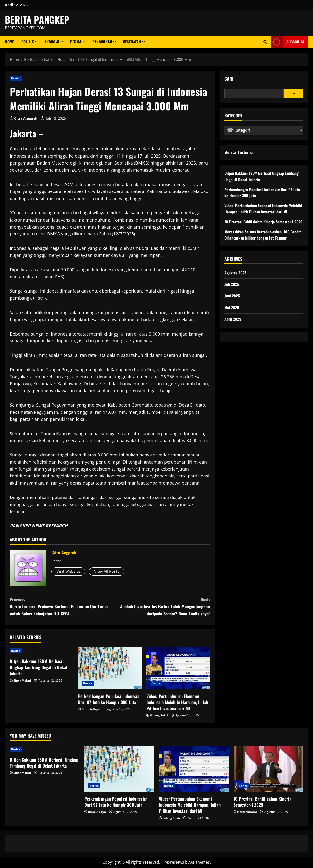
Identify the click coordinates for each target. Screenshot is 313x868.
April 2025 (233, 319)
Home (9, 42)
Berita (76, 42)
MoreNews (174, 862)
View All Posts (107, 571)
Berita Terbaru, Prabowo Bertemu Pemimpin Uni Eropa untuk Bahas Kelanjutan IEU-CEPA (60, 606)
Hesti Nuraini (247, 812)
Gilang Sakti (159, 715)
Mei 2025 (232, 307)
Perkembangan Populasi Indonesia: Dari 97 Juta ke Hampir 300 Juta (109, 699)
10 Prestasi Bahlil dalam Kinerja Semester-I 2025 (263, 222)
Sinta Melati (22, 681)
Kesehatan (132, 42)
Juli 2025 (232, 284)
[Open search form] (265, 42)
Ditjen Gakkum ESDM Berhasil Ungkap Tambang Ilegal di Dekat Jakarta (39, 667)
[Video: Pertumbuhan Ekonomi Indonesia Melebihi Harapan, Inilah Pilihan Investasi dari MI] (178, 668)
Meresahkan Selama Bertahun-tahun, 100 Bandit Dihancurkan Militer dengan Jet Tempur (263, 235)
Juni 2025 (232, 296)
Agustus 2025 (235, 273)
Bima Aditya (91, 709)
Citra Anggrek (26, 118)
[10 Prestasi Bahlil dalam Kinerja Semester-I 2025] (268, 769)
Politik (28, 42)
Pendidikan (102, 42)
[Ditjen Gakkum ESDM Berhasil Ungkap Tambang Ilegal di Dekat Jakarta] (41, 651)
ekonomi (52, 42)
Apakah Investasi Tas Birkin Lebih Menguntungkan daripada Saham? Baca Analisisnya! (160, 606)
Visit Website (68, 571)
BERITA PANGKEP (37, 20)
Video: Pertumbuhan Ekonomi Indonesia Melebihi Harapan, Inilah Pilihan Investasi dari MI (177, 702)
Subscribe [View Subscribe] (288, 42)
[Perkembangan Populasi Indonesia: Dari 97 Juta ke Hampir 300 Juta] (110, 668)
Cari (229, 79)
